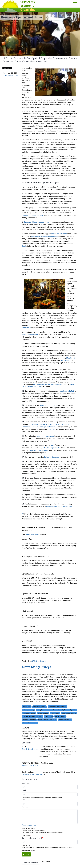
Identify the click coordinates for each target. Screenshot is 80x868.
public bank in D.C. (67, 391)
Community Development (30, 723)
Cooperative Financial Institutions (32, 716)
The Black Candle (33, 535)
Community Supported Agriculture (44, 236)
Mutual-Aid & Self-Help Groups (47, 720)
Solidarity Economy (52, 457)
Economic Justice (43, 713)
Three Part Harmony (59, 234)
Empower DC (55, 448)
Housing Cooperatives (29, 720)
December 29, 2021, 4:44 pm (32, 774)
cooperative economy (40, 707)
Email (24, 790)
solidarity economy (28, 710)
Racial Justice (55, 713)
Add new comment (31, 862)
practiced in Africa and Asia (33, 215)
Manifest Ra (71, 358)
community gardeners (45, 436)
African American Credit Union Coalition (49, 384)
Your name (26, 783)
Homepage (26, 800)
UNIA (53, 445)
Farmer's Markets (60, 716)
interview (52, 429)
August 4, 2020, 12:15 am (30, 765)
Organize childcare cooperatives (37, 222)
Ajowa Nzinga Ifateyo (11, 75)
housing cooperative (30, 334)
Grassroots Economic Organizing (59, 506)
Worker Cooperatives (65, 720)
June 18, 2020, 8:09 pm (30, 749)
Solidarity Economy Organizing (67, 710)
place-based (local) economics (57, 707)
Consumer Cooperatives (69, 713)
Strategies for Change (29, 713)
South (24, 246)
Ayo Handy (65, 360)
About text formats (29, 825)
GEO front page (39, 661)
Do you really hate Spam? (32, 838)
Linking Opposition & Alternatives (46, 710)
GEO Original (7, 68)
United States (27, 707)
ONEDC (46, 448)
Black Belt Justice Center (39, 450)
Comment (26, 807)
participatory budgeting (49, 405)
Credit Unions (49, 716)
